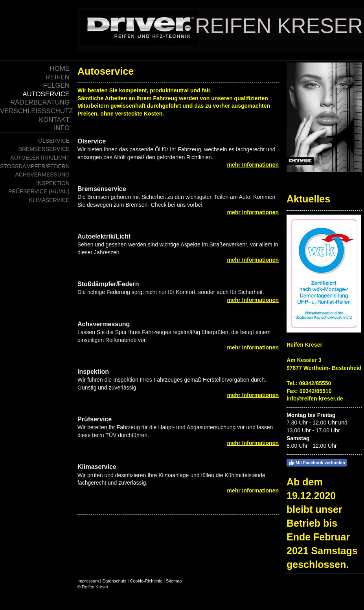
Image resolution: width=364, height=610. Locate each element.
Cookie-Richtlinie (146, 581)
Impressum (88, 581)
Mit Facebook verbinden (317, 463)
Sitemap (174, 581)
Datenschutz (114, 581)
